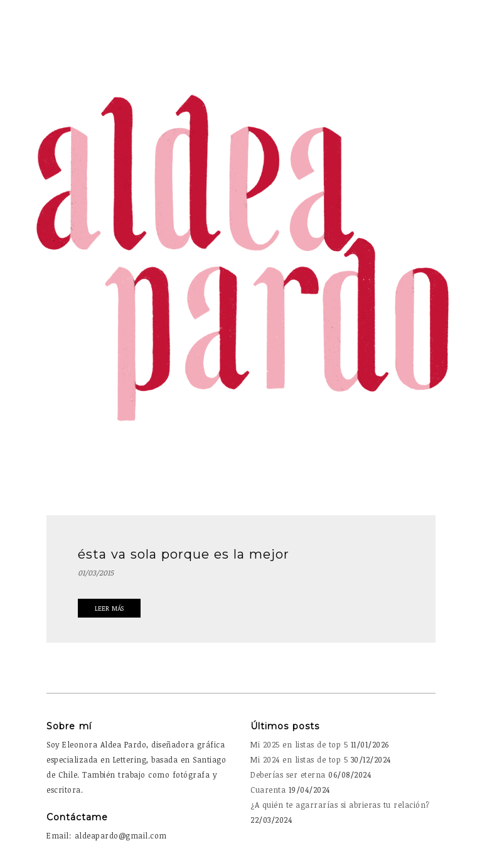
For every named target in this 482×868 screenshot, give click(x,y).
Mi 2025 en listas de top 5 (299, 744)
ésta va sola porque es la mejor (184, 554)
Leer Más (109, 608)
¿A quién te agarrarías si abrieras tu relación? (340, 805)
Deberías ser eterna (288, 774)
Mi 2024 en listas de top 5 (299, 759)
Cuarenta (268, 790)
